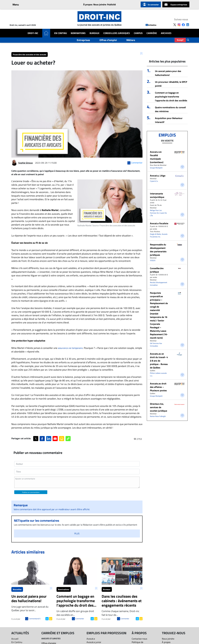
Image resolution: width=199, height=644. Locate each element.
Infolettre (151, 25)
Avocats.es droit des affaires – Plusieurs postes (158, 387)
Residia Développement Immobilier (159, 284)
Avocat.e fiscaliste (159, 223)
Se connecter (151, 4)
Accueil (15, 639)
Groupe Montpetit (156, 168)
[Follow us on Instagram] (179, 24)
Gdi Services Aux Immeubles (156, 345)
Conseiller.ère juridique (157, 270)
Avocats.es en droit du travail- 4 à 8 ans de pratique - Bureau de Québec (159, 361)
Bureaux (94, 33)
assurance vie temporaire (70, 348)
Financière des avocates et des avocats (30, 54)
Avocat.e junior (94, 642)
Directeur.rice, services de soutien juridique (159, 407)
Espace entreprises (176, 4)
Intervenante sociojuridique (157, 195)
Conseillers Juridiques (117, 33)
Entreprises (83, 40)
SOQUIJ (153, 260)
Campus (138, 33)
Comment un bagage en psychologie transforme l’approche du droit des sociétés (171, 97)
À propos (88, 4)
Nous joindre (100, 4)
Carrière (152, 33)
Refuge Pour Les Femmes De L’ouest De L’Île (158, 213)
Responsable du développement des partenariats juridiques (158, 250)
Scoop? (180, 40)
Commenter (80, 619)
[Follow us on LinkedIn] (188, 24)
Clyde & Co (154, 181)
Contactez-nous (139, 639)
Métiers (131, 40)
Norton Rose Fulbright (158, 416)
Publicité (111, 4)
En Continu (61, 33)
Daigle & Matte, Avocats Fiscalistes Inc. (159, 235)
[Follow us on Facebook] (183, 24)
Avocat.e (91, 639)
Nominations (78, 33)
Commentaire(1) (35, 619)
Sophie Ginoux (26, 163)
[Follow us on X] (175, 24)
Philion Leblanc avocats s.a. (158, 374)
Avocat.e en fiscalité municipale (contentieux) (157, 157)
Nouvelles (17, 589)
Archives (166, 33)
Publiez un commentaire (31, 492)
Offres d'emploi (108, 40)
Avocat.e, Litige (158, 176)
